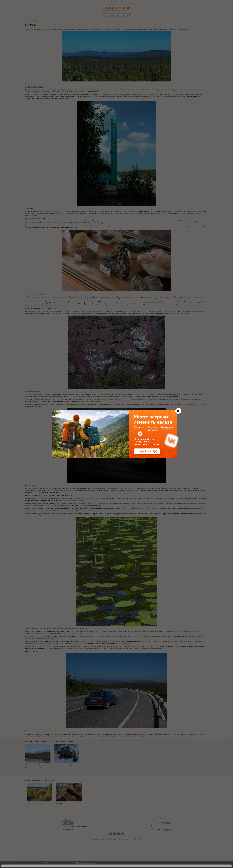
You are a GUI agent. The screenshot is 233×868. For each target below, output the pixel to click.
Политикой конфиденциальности (86, 863)
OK (116, 866)
